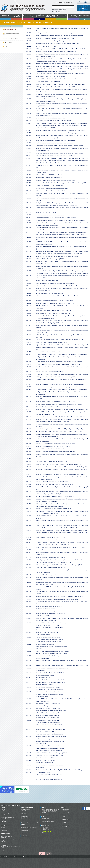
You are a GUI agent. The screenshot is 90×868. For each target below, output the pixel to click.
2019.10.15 (29, 656)
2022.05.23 (29, 345)
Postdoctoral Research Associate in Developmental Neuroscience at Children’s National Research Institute (62, 459)
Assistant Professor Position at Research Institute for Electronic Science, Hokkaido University (59, 362)
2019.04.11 (29, 765)
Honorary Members (5, 816)
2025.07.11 (29, 76)
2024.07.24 (29, 121)
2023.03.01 (29, 280)
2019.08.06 (29, 673)
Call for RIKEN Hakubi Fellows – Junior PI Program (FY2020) (51, 753)
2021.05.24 (29, 452)
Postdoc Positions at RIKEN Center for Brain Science (49, 178)
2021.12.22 (29, 384)
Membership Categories (66, 812)
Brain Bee (3, 827)
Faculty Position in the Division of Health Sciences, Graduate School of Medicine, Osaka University (60, 130)
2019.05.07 (29, 730)
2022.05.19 (29, 352)
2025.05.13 (29, 84)
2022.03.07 (29, 364)
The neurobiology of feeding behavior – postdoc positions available (52, 407)
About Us (3, 809)
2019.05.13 (29, 720)
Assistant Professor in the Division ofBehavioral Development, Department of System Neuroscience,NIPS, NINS (51, 646)
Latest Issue (24, 812)
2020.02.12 (29, 596)
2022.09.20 (29, 301)
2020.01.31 (29, 599)
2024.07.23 (29, 123)
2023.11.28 (29, 183)
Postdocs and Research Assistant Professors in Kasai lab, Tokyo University (54, 301)
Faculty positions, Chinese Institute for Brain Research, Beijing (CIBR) (53, 313)
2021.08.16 (29, 424)
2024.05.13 (29, 143)
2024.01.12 (29, 180)
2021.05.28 (29, 449)
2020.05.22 (29, 557)
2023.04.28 (29, 256)
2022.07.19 (29, 316)
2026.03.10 (29, 33)
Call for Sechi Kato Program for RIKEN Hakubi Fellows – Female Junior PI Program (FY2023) (59, 340)
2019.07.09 (29, 687)
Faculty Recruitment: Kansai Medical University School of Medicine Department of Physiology (59, 36)
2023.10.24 (29, 193)
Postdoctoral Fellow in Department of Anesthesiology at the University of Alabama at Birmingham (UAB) (62, 409)
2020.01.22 (29, 614)
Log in (43, 833)
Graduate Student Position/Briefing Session (29, 827)
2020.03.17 (29, 575)
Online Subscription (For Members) (25, 818)
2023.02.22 (29, 283)
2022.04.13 (29, 362)
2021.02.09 (29, 487)
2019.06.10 (29, 692)
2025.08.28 (29, 59)
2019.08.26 (29, 668)
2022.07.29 (29, 306)
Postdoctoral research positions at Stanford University (49, 540)
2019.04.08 (29, 770)
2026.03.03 (29, 36)
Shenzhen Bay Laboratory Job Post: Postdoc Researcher (49, 293)
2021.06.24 (29, 431)
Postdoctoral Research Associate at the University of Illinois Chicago (53, 446)
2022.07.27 (29, 311)
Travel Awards (7, 51)
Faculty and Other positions (26, 826)
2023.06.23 (29, 223)
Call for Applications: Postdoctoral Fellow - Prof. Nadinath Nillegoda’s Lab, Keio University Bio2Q (60, 49)
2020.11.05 (29, 504)
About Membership (65, 809)
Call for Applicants (8, 42)
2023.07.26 (29, 220)
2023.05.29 (29, 242)
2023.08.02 (29, 218)
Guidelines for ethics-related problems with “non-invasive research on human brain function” (50, 810)
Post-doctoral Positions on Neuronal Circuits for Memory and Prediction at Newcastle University (60, 153)
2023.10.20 (29, 203)
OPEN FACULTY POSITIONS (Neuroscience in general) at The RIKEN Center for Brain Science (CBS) (62, 666)
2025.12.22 (29, 41)
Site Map (63, 824)
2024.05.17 (29, 140)
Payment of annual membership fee (48, 821)
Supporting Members (5, 819)
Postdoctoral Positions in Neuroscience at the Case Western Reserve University (55, 452)
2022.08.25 (29, 303)
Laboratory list (4, 821)
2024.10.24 (29, 99)
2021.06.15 (29, 439)
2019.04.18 (29, 753)
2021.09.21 (29, 419)
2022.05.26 (29, 340)
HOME (55, 2)
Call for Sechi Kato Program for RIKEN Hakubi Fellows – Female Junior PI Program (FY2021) (59, 565)
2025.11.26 (29, 46)
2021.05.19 (29, 454)
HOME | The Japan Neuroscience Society (12, 805)
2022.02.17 (29, 374)
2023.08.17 (29, 215)
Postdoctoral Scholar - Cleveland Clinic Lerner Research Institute (52, 352)
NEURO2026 (4, 838)
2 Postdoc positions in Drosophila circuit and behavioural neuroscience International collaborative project (62, 374)
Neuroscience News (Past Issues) (47, 834)
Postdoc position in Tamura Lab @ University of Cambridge (51, 76)
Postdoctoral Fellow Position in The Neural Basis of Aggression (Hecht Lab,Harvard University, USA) (61, 183)
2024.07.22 (29, 130)
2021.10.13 (29, 404)
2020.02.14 (29, 592)
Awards (5, 47)
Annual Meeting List (5, 835)
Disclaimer (64, 822)
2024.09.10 (29, 118)
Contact (61, 2)
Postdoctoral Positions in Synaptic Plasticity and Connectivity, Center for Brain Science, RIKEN (60, 597)
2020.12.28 (29, 492)
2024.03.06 (29, 156)
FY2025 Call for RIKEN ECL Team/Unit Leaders (48, 82)
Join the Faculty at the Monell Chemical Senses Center (49, 185)
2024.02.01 (29, 170)
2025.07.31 (29, 66)
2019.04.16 (29, 760)
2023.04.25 (29, 259)
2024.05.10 (29, 146)
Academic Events (25, 838)
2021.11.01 (29, 390)
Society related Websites (66, 818)
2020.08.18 (29, 540)
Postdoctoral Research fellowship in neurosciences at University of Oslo (53, 509)
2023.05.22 (29, 251)
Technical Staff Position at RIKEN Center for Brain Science (50, 175)
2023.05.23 (29, 247)
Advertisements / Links (66, 825)
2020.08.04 (29, 543)
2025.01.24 (29, 94)
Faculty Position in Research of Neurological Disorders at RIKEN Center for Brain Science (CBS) (60, 384)
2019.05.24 (29, 715)
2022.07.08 (29, 325)
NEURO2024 (4, 841)
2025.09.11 (29, 51)
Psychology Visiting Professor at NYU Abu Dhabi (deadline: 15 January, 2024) (55, 180)
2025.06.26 (29, 79)
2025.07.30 (29, 74)
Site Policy (64, 821)
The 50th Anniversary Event (6, 823)
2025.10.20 (29, 49)
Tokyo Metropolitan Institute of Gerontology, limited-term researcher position (55, 497)
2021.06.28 (29, 429)
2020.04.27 (29, 565)
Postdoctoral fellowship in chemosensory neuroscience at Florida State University (56, 52)
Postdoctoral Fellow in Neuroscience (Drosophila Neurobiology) (52, 482)
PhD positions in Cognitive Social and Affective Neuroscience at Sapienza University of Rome (59, 432)
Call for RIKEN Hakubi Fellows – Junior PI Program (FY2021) (51, 567)
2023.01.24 (29, 288)
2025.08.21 (29, 64)
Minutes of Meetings (45, 820)
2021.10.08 (29, 407)
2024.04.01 (29, 148)
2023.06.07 (29, 237)
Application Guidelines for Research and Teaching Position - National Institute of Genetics (58, 364)
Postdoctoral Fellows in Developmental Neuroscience (49, 575)
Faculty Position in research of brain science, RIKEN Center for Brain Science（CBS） (57, 303)
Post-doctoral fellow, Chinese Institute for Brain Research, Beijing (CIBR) (54, 311)
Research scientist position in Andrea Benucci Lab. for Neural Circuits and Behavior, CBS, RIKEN (60, 547)
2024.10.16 (29, 108)
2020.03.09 (29, 582)
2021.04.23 (29, 467)
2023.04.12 (29, 261)
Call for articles (65, 827)
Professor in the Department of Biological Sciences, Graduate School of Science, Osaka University (60, 64)
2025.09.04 (29, 54)
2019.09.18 (29, 661)
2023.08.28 (29, 212)
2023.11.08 (29, 188)
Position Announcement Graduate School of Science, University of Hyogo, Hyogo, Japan (58, 133)
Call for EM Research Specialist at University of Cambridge (50, 537)
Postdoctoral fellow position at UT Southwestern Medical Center (52, 188)
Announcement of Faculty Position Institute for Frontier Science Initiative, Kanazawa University (60, 146)
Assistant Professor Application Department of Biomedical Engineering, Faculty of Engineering (59, 429)
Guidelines (3, 811)
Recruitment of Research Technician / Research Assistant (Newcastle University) (56, 218)
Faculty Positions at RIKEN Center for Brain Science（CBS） (51, 118)
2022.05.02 (29, 355)
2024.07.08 (29, 133)
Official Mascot (4, 829)
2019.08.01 (29, 678)
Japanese (68, 2)
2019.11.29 (29, 644)
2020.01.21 (29, 618)
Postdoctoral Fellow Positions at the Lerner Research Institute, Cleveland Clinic (55, 401)
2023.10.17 (29, 208)
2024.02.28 (29, 158)
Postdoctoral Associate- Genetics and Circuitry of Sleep (49, 372)
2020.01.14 (29, 623)
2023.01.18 (29, 293)
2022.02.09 (29, 377)
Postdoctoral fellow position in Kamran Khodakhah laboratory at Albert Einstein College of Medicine (61, 417)
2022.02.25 (29, 372)
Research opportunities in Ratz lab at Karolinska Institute (50, 215)
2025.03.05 (29, 87)
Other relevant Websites (66, 819)
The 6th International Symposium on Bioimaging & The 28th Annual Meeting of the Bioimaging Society (62, 770)
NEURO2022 (4, 845)
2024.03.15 (29, 153)
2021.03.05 (29, 477)
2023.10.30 (29, 191)
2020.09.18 (29, 537)
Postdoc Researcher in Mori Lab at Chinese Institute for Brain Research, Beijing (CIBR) (57, 44)
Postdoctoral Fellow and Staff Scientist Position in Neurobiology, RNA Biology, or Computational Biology (62, 66)
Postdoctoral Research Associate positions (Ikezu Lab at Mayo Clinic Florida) (55, 38)
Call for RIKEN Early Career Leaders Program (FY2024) (50, 259)
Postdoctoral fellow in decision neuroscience (47, 550)
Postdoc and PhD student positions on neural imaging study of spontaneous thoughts (56, 140)
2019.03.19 (29, 772)
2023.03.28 (29, 266)
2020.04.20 (29, 570)
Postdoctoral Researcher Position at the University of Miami (51, 557)
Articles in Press (24, 811)
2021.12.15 (29, 387)
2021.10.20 (29, 397)
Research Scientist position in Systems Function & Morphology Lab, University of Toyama (58, 387)
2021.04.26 (29, 462)
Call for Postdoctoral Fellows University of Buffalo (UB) (50, 191)
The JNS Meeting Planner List (7, 836)
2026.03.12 (29, 28)
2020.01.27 (29, 606)
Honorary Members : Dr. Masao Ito (7, 817)
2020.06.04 (29, 553)
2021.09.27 (29, 412)
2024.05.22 (29, 136)
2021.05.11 (29, 459)
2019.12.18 (29, 637)
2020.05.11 (29, 560)
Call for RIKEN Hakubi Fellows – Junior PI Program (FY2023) (51, 342)
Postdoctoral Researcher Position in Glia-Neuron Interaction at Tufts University (55, 444)
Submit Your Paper (25, 815)
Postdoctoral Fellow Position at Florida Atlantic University (50, 449)
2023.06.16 (29, 228)
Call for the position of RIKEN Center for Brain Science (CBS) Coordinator (54, 143)
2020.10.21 (29, 511)
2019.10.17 (29, 651)
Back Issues (24, 813)
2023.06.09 (29, 232)
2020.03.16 (29, 577)
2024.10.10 (29, 113)
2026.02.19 (29, 38)
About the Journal (25, 816)
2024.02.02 (29, 165)
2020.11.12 (29, 496)
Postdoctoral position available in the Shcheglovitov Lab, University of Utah (55, 484)
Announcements (24, 820)
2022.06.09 (29, 335)
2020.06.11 (29, 550)
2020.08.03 (29, 547)
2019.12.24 (29, 632)
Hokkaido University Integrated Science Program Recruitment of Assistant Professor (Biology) (59, 404)
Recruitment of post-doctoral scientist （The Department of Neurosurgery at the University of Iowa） (61, 220)
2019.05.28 (29, 704)
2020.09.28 (29, 525)
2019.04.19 (29, 746)
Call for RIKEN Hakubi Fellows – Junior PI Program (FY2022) (51, 462)
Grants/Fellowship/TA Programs (11, 38)
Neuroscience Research (26, 809)
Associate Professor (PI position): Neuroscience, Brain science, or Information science (57, 599)
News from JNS (4, 830)
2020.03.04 (29, 587)
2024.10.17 (29, 104)
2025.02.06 (29, 89)
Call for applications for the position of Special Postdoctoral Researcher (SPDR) (55, 33)
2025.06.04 (29, 82)
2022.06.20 (29, 330)
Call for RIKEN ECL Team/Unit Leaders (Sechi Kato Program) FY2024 (53, 121)
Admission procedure (66, 811)
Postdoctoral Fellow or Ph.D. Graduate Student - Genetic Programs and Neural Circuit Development (60, 79)
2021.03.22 (29, 474)
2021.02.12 (29, 484)
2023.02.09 (29, 286)
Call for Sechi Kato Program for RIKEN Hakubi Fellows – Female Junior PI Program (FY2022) (59, 464)
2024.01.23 (29, 175)
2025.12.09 (29, 44)
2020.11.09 (29, 499)
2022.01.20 (29, 380)
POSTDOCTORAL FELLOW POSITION (46, 46)
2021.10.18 (29, 401)
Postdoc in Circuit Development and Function (47, 281)
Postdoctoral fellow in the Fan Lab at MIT (46, 212)
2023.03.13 (29, 276)
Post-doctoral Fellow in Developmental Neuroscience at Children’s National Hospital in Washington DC (61, 467)
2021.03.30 (29, 470)
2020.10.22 (29, 509)
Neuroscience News (45, 819)
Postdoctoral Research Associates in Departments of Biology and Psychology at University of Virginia (61, 474)
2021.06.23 (29, 434)
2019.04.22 (29, 737)
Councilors (3, 814)
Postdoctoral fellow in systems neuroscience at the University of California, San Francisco (58, 256)
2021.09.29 (29, 409)
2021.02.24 (29, 482)
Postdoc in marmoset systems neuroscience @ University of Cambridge (53, 41)
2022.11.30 (29, 296)
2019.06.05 (29, 699)
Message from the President (6, 820)
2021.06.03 (29, 446)
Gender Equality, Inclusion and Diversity (49, 814)
